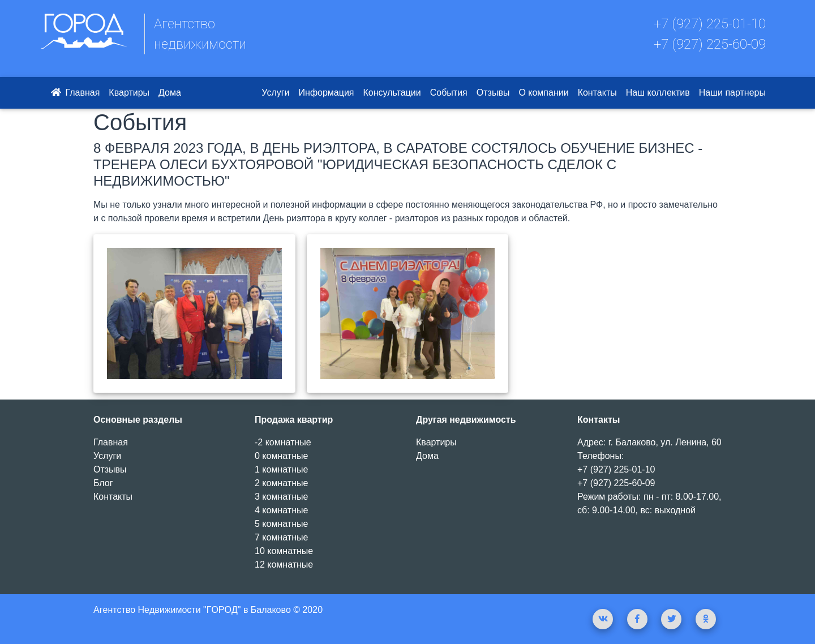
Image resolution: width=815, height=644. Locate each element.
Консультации (392, 93)
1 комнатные (281, 469)
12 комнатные (284, 564)
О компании (543, 93)
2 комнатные (281, 483)
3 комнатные (281, 497)
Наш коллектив (658, 93)
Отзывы (493, 93)
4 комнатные (281, 510)
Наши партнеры (732, 93)
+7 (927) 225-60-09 (710, 44)
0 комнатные (281, 456)
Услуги (275, 93)
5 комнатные (281, 524)
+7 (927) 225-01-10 (710, 24)
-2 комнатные (283, 442)
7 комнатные (281, 537)
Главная (74, 93)
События (449, 93)
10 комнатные (284, 551)
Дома (170, 93)
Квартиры (129, 93)
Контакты (597, 93)
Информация (327, 93)
